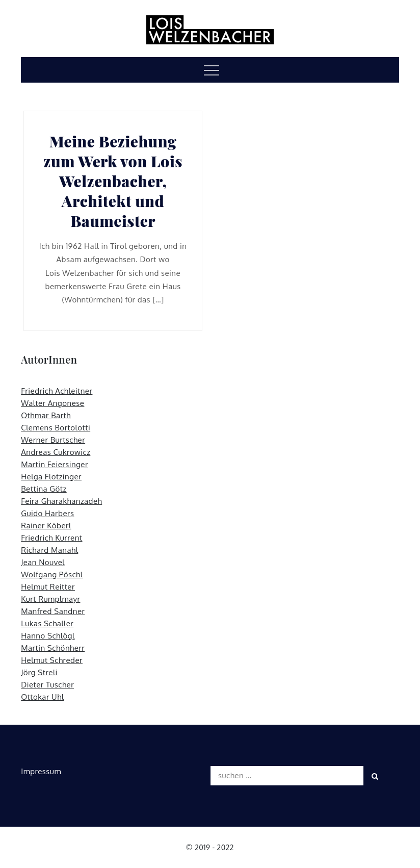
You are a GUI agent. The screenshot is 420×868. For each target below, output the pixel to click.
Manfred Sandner (53, 611)
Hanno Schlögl (48, 636)
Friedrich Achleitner (57, 391)
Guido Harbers (47, 513)
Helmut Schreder (52, 660)
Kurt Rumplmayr (50, 599)
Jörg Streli (39, 672)
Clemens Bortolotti (56, 428)
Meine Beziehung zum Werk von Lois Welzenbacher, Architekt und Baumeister (113, 181)
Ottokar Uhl (42, 697)
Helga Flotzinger (51, 477)
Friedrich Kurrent (51, 538)
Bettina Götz (44, 489)
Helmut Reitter (48, 587)
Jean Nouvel (43, 562)
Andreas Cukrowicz (56, 452)
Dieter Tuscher (47, 685)
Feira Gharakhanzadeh (61, 501)
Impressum (41, 771)
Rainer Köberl (46, 526)
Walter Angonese (52, 403)
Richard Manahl (49, 550)
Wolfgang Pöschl (52, 575)
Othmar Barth (46, 415)
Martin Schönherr (53, 648)
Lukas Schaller (47, 623)
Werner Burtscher (53, 440)
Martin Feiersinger (55, 464)
